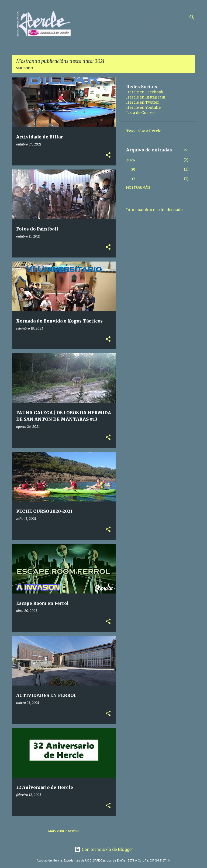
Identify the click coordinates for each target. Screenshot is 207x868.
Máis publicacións (64, 831)
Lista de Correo (140, 113)
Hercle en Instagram (146, 97)
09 (133, 169)
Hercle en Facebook (145, 92)
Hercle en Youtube (143, 107)
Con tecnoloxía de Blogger (104, 849)
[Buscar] (192, 17)
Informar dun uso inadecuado (154, 210)
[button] (108, 155)
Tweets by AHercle (144, 131)
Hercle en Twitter (143, 102)
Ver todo (25, 68)
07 (133, 179)
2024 (131, 160)
